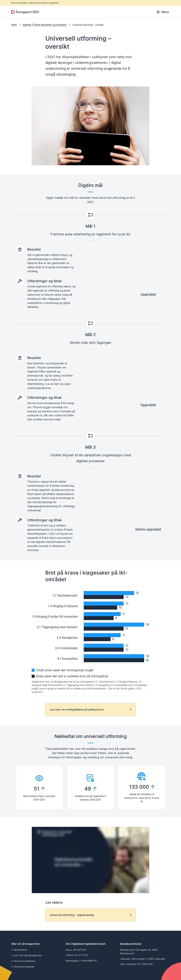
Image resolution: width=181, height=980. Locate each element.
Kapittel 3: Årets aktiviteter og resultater (45, 25)
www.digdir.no (89, 960)
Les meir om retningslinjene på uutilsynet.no (77, 710)
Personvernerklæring (24, 961)
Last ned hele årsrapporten (28, 955)
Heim (14, 25)
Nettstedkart (20, 950)
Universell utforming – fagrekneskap (72, 915)
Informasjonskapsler (24, 967)
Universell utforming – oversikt (88, 25)
